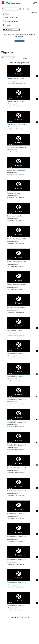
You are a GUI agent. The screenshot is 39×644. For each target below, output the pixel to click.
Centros (8, 25)
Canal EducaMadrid (12, 18)
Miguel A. (16, 81)
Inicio (7, 14)
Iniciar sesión (19, 41)
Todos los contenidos (9, 58)
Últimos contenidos (12, 21)
